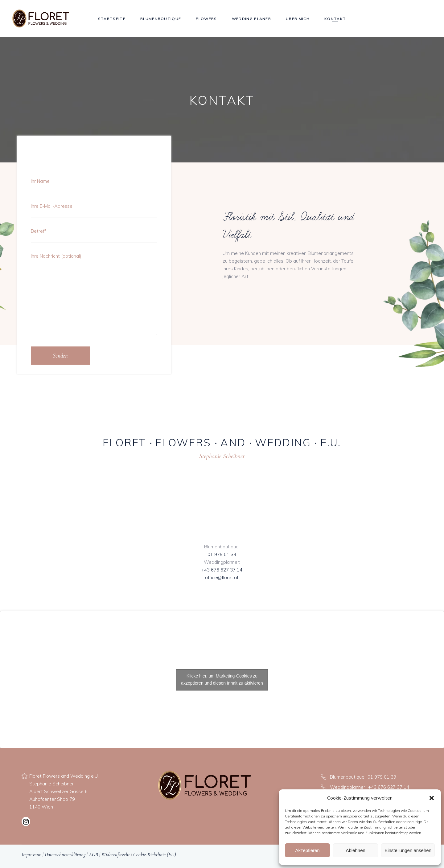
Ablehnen (355, 850)
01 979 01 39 (222, 554)
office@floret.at (222, 577)
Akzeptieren (307, 850)
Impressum (31, 855)
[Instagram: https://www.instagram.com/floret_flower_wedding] (26, 822)
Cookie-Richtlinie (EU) (155, 855)
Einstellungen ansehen (408, 850)
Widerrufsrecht (116, 855)
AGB (93, 855)
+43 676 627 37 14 (222, 570)
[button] (432, 798)
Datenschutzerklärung (65, 855)
